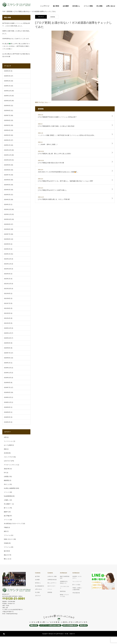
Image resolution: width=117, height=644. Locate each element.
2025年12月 (8, 91)
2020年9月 (7, 343)
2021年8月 (7, 298)
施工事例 (56, 6)
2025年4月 (7, 130)
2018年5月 (7, 417)
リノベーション (9, 441)
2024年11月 (8, 155)
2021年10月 (8, 289)
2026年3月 (7, 76)
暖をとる (7, 559)
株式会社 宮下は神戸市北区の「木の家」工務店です (62, 634)
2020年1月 (7, 363)
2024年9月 (7, 165)
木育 (5, 437)
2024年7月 (7, 175)
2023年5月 (7, 244)
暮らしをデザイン (52, 583)
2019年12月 (8, 368)
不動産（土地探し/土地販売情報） (77, 589)
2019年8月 (7, 383)
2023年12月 (8, 209)
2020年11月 (8, 333)
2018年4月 (7, 422)
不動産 (6, 527)
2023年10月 (8, 219)
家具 (5, 531)
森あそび (7, 555)
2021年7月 (7, 303)
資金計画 (7, 469)
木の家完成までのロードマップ (13, 524)
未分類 (6, 453)
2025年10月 (8, 101)
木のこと (7, 484)
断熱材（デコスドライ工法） (64, 596)
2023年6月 (7, 239)
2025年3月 (7, 135)
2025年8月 (7, 110)
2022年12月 (8, 259)
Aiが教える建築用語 (10, 488)
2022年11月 (8, 264)
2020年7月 (7, 353)
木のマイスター (51, 586)
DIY (5, 473)
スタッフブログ (9, 457)
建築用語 (7, 480)
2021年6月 (7, 308)
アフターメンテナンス (10, 465)
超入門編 (7, 516)
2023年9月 (7, 224)
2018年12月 (8, 397)
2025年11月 (8, 96)
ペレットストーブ (77, 581)
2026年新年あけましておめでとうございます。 (16, 39)
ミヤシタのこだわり (64, 587)
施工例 (6, 551)
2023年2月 (7, 249)
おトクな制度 (8, 445)
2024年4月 (7, 190)
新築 (5, 449)
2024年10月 (8, 160)
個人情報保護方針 (40, 586)
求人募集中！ (8, 504)
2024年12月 (8, 150)
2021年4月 (7, 318)
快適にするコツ (9, 539)
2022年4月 (7, 274)
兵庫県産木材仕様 (52, 580)
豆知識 (6, 543)
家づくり (7, 508)
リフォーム (7, 535)
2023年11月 (8, 214)
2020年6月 (7, 358)
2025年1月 (7, 145)
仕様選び (7, 476)
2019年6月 (7, 392)
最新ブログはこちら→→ (67, 67)
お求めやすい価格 (52, 576)
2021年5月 (7, 313)
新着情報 (53, 17)
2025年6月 (7, 120)
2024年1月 (7, 204)
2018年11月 (8, 402)
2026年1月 (7, 86)
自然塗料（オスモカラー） (77, 577)
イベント (7, 492)
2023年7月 (7, 234)
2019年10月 (8, 378)
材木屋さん (76, 6)
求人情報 (99, 6)
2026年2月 (7, 81)
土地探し (7, 500)
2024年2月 (7, 200)
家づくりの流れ (76, 585)
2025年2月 (7, 140)
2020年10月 (8, 338)
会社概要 (66, 6)
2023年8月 (7, 229)
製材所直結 (63, 591)
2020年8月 (7, 348)
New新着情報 (8, 496)
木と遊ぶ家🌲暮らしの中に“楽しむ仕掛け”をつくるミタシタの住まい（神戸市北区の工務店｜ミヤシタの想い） (16, 46)
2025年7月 (7, 115)
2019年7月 (7, 387)
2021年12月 (8, 284)
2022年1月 (7, 279)
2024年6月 (7, 180)
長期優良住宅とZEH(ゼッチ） (64, 582)
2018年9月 (7, 407)
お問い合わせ (111, 6)
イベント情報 (88, 6)
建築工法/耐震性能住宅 (65, 577)
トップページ (45, 6)
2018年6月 (7, 412)
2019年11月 (8, 373)
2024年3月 (7, 195)
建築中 (6, 512)
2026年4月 (7, 71)
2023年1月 (7, 254)
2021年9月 (7, 293)
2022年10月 (8, 269)
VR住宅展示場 (76, 593)
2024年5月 (7, 185)
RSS (4, 633)
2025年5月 (7, 125)
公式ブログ (7, 461)
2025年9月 (7, 106)
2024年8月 (7, 170)
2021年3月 (7, 323)
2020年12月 (8, 328)
